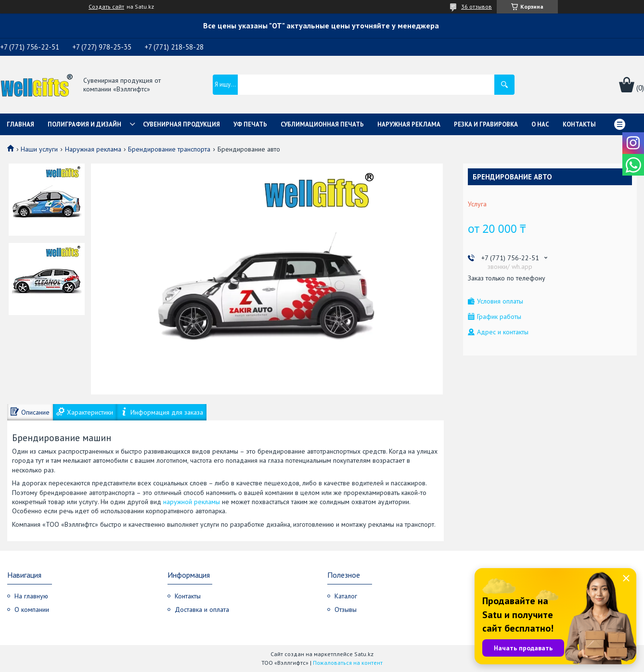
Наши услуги (39, 149)
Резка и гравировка (486, 124)
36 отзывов (477, 6)
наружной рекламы (192, 502)
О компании (32, 609)
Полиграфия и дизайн (84, 124)
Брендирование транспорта (169, 149)
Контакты (579, 124)
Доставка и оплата (202, 609)
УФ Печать (250, 124)
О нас (540, 124)
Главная (20, 124)
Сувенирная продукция (181, 124)
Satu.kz (364, 654)
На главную (31, 596)
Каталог (346, 596)
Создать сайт (106, 7)
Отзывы (346, 609)
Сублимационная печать (322, 124)
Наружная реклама (409, 124)
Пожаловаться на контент (348, 663)
